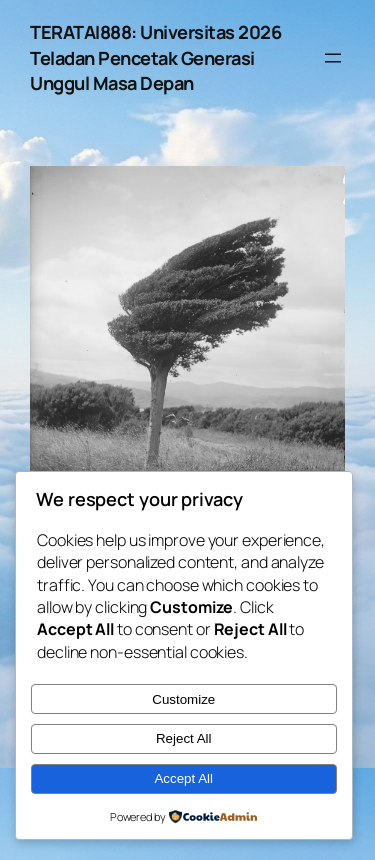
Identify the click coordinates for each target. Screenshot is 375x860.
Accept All (183, 778)
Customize (183, 699)
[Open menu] (333, 58)
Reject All (184, 738)
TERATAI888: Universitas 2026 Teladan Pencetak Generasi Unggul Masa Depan (155, 57)
